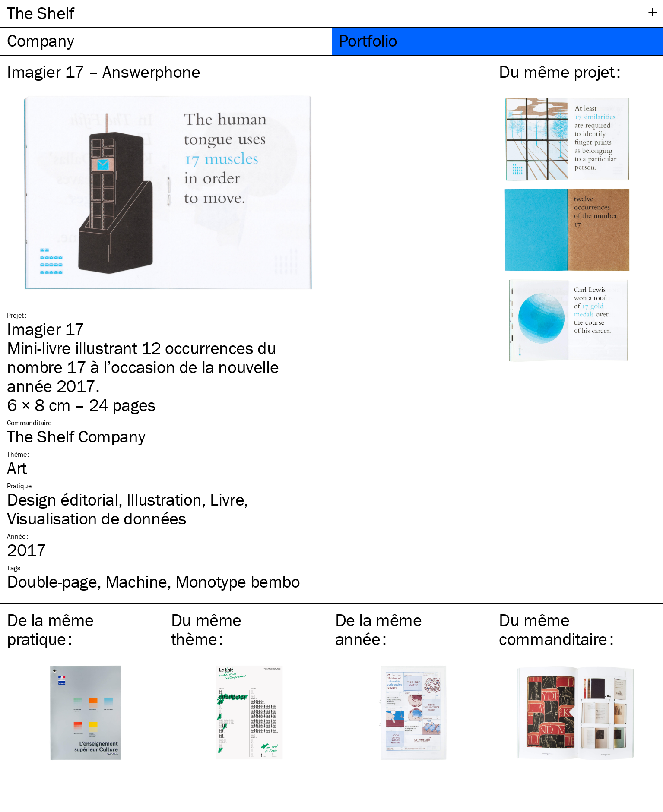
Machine (136, 581)
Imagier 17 (46, 329)
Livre (227, 499)
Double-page (52, 581)
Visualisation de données (97, 518)
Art (17, 468)
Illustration (164, 499)
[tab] (166, 42)
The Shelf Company (76, 436)
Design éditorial (63, 499)
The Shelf (40, 13)
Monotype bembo (238, 581)
